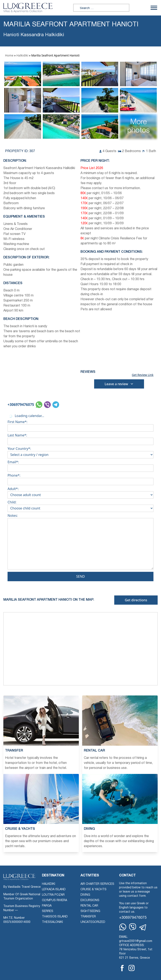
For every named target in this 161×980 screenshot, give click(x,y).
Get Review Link (143, 375)
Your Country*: (80, 452)
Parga (47, 906)
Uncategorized (93, 922)
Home (9, 55)
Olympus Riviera (55, 900)
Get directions (136, 600)
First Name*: (80, 425)
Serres (48, 911)
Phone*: (80, 478)
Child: (80, 505)
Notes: (80, 542)
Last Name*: (80, 438)
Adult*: (80, 492)
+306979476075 (21, 405)
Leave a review (119, 384)
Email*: (80, 465)
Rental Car (89, 906)
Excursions (90, 900)
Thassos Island (55, 917)
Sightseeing (90, 911)
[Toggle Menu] (154, 8)
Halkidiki (22, 55)
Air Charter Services (97, 884)
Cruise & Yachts (93, 890)
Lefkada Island (54, 890)
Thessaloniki (52, 922)
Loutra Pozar (53, 895)
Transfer (88, 917)
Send (80, 576)
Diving (85, 895)
